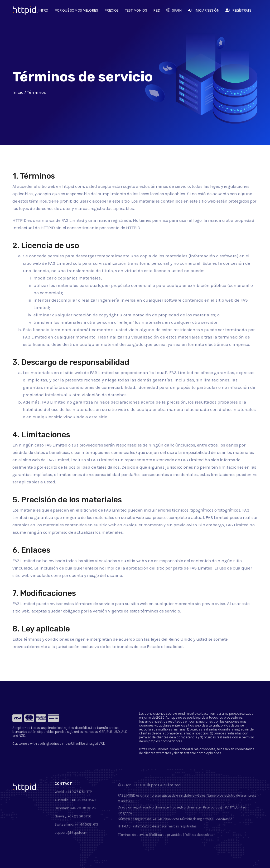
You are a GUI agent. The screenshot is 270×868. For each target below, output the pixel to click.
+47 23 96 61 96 (79, 816)
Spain (174, 10)
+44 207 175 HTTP (79, 792)
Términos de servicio (133, 835)
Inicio (18, 92)
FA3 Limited (169, 785)
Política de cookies (199, 835)
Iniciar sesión (203, 10)
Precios (112, 10)
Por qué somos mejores (76, 10)
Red (157, 10)
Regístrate (238, 10)
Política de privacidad (166, 835)
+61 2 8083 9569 (83, 800)
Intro (43, 10)
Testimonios (136, 10)
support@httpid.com (71, 833)
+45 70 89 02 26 (83, 808)
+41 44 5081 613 (86, 824)
